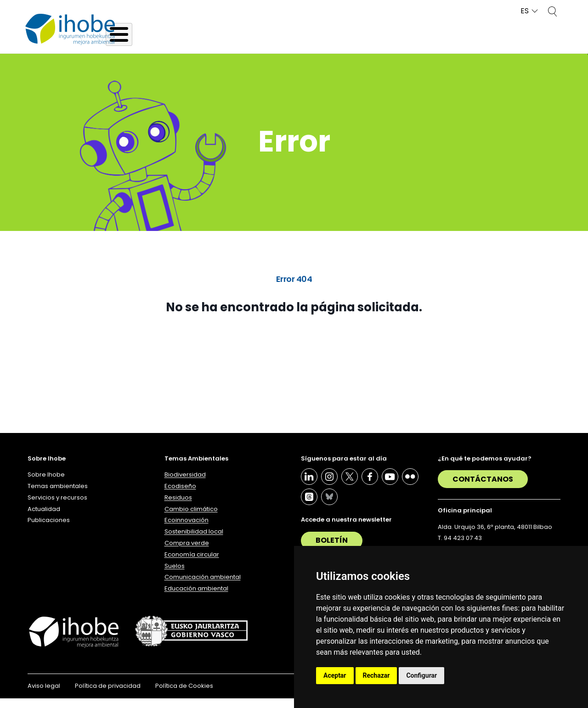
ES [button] (525, 11)
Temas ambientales (274, 42)
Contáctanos (483, 489)
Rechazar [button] (376, 675)
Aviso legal (44, 695)
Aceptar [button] (335, 675)
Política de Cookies (184, 695)
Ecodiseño (180, 496)
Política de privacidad (108, 695)
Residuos (178, 507)
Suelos (175, 575)
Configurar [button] (421, 675)
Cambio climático (191, 518)
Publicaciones (536, 42)
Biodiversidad (185, 484)
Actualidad (461, 42)
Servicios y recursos (376, 42)
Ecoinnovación (187, 530)
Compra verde (187, 553)
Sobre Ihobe (186, 42)
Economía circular (192, 564)
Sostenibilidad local (194, 541)
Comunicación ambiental (203, 587)
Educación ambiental (196, 598)
